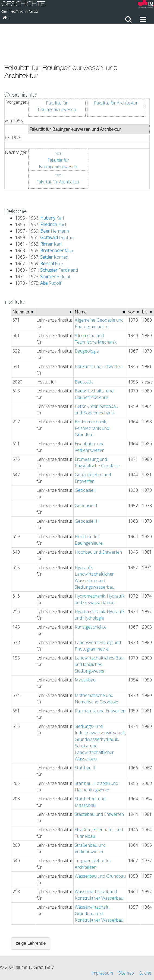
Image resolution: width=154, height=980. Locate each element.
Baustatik (84, 352)
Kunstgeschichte (91, 597)
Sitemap (126, 953)
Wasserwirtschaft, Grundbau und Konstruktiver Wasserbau (99, 884)
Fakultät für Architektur (116, 73)
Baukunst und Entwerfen (98, 337)
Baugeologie (87, 321)
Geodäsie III (87, 491)
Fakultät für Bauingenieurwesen (57, 76)
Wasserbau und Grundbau (100, 846)
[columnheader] (23, 282)
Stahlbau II (85, 738)
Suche (145, 953)
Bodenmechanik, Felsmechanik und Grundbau (92, 398)
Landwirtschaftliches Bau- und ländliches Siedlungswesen (100, 635)
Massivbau (85, 650)
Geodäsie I (85, 460)
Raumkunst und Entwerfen (100, 681)
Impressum (102, 953)
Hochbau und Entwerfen (98, 522)
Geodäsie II (86, 476)
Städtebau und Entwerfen (99, 784)
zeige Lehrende (31, 913)
